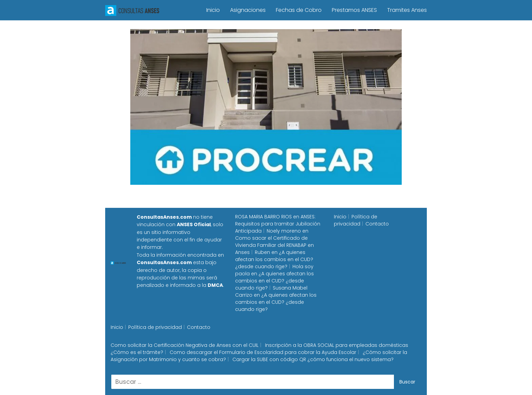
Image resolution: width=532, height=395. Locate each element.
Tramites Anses (407, 10)
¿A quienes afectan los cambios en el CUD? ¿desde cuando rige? (274, 259)
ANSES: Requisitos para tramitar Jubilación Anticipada (278, 224)
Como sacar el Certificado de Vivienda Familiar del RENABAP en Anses (274, 245)
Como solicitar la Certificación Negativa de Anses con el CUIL (185, 345)
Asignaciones (248, 10)
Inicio (213, 10)
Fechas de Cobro (299, 10)
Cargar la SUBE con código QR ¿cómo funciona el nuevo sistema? (313, 359)
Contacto (377, 224)
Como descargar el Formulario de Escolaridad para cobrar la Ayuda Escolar (263, 352)
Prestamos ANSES (354, 10)
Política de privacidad (356, 220)
